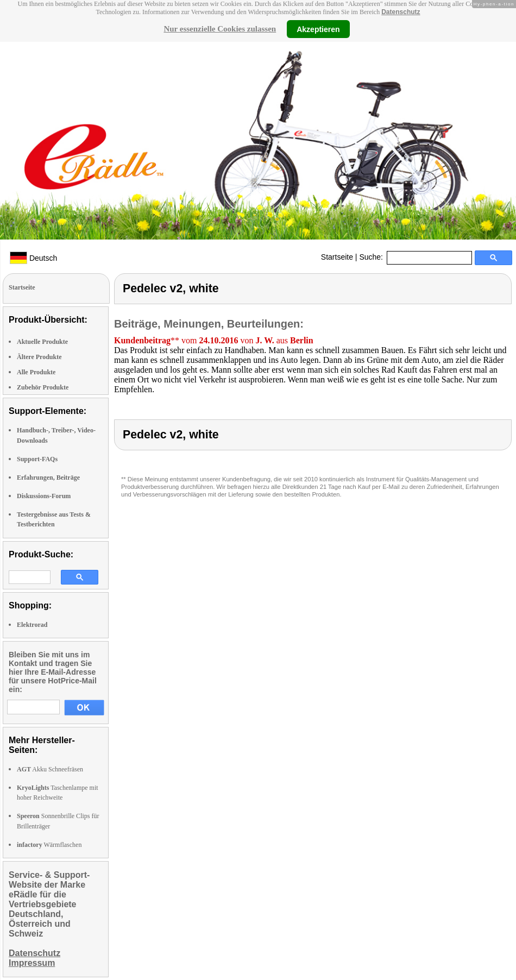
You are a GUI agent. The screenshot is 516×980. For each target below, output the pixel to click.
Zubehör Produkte (43, 387)
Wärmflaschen (49, 845)
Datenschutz (401, 12)
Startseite (337, 257)
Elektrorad (32, 625)
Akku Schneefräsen (50, 769)
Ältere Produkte (39, 357)
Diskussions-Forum (44, 496)
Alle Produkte (36, 372)
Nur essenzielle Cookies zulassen (220, 29)
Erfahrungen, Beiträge (48, 478)
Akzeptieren (318, 29)
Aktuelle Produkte (42, 342)
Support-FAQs (37, 459)
